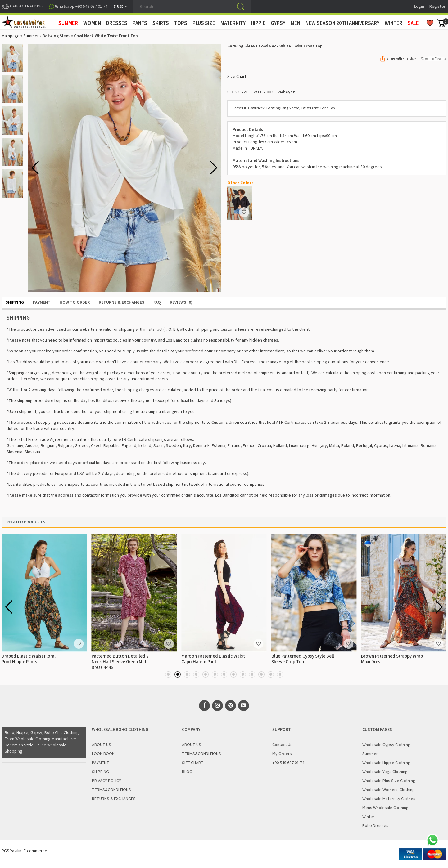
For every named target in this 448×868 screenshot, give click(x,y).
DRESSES (117, 23)
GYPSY (278, 23)
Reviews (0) (181, 302)
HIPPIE (258, 23)
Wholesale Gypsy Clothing (386, 745)
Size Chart (237, 77)
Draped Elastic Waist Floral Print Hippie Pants (29, 659)
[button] (214, 168)
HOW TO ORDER (75, 302)
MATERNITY (233, 23)
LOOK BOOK (103, 754)
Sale (413, 23)
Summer (31, 36)
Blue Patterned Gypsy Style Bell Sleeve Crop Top (303, 659)
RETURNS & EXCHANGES (122, 302)
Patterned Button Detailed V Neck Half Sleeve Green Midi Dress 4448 (120, 662)
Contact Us (282, 745)
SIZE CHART (193, 763)
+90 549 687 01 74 (288, 763)
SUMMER (68, 23)
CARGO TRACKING (22, 6)
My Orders (282, 754)
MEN (295, 23)
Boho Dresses (375, 826)
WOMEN (92, 23)
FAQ (157, 302)
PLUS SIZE (204, 23)
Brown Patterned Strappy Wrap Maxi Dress (392, 659)
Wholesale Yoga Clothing (385, 772)
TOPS (181, 23)
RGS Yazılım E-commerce (24, 851)
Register (437, 7)
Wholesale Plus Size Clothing (389, 781)
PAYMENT (42, 302)
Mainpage (11, 36)
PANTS (140, 23)
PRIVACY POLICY (106, 781)
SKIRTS (161, 23)
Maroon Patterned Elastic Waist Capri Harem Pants (213, 659)
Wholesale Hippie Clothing (386, 763)
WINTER (394, 23)
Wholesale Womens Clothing (389, 790)
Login (419, 7)
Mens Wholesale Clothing (385, 808)
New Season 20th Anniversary (342, 23)
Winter (368, 817)
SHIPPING (15, 302)
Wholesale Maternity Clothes (389, 799)
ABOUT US (102, 745)
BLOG (187, 772)
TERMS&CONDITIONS (111, 790)
